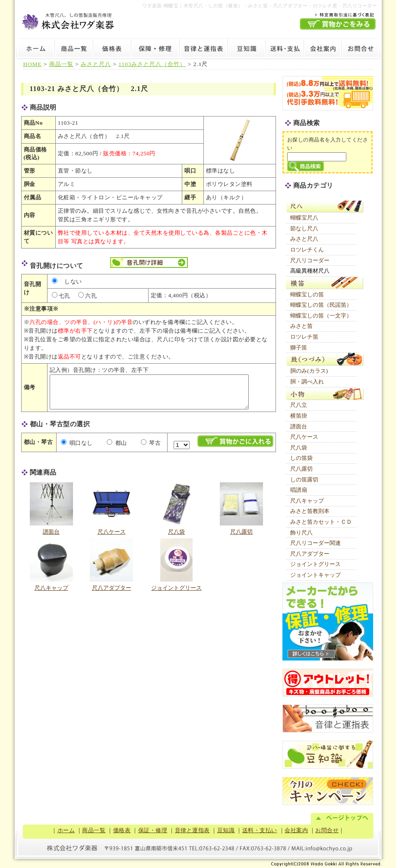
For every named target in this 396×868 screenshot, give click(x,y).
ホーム (35, 50)
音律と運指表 (203, 50)
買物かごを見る (338, 24)
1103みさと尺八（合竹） (152, 64)
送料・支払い (285, 50)
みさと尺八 (96, 64)
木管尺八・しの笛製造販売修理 (69, 20)
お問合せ (362, 50)
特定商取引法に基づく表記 (338, 14)
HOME (33, 64)
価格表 (112, 50)
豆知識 (247, 50)
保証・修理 (155, 50)
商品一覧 (74, 50)
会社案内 (323, 50)
